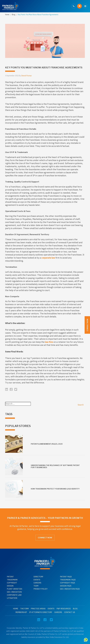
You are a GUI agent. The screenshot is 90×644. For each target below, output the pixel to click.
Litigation (12, 598)
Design (10, 586)
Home (7, 15)
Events (37, 580)
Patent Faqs (66, 577)
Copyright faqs (67, 583)
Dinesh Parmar (27, 76)
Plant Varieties (15, 589)
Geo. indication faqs (70, 589)
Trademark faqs (68, 580)
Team (36, 586)
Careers (37, 583)
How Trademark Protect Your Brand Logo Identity (55, 489)
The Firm (24, 609)
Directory (38, 577)
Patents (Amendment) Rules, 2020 (47, 444)
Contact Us (70, 612)
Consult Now (87, 325)
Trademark (12, 580)
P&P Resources (64, 609)
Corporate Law (14, 595)
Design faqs (66, 586)
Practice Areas (38, 609)
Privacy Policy (40, 589)
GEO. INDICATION (14, 592)
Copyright (12, 583)
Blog (14, 15)
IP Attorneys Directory (41, 612)
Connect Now (45, 538)
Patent (10, 577)
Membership (21, 612)
